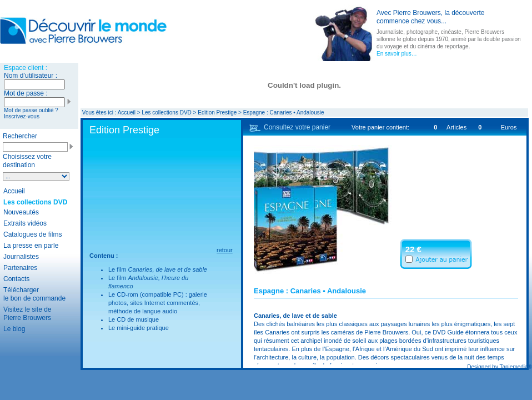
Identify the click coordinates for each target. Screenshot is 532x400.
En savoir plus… (397, 54)
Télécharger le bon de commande (34, 294)
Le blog (14, 329)
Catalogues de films (32, 234)
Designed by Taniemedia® (500, 367)
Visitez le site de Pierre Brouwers (27, 314)
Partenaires (20, 268)
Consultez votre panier (297, 127)
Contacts (16, 279)
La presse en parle (31, 246)
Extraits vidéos (25, 223)
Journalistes (21, 257)
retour (225, 250)
